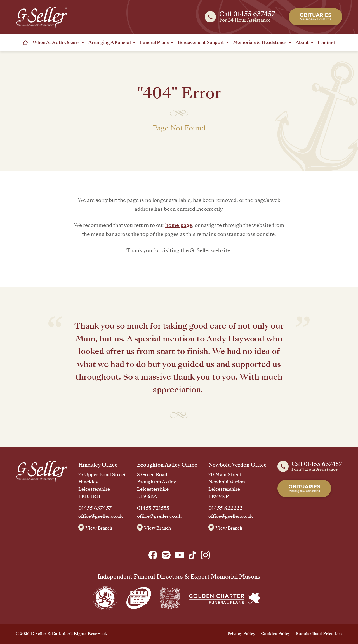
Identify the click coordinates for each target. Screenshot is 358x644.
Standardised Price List (319, 634)
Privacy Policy (241, 634)
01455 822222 (225, 508)
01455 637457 (95, 508)
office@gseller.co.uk (101, 516)
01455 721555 (153, 508)
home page (179, 225)
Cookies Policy (276, 634)
